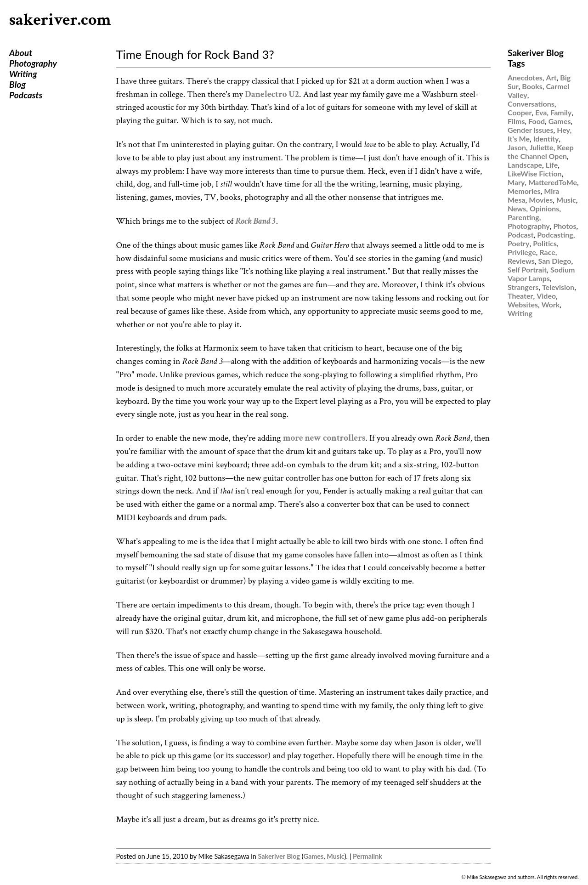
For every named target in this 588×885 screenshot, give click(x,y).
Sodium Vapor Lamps (541, 274)
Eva (541, 112)
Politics (545, 243)
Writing (23, 74)
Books (532, 86)
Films (516, 121)
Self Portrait (527, 269)
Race (547, 252)
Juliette (542, 147)
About (21, 53)
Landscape (525, 165)
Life (552, 165)
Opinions (544, 208)
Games (314, 856)
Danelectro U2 (272, 94)
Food (537, 121)
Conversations (531, 104)
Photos (565, 226)
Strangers (523, 287)
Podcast (521, 235)
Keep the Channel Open (541, 152)
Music (336, 856)
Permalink (367, 856)
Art (551, 77)
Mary (516, 182)
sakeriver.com (60, 20)
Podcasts (26, 95)
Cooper (520, 112)
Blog (17, 84)
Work (551, 304)
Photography (33, 63)
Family (561, 112)
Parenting (523, 217)
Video (546, 296)
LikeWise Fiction (535, 173)
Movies (541, 200)
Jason (517, 147)
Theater (520, 296)
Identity (546, 139)
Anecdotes (525, 77)
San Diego (555, 261)
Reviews (521, 261)
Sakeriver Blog (279, 856)
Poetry (519, 243)
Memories (524, 191)
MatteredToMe (553, 182)
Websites (523, 304)
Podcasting (555, 235)
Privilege (522, 252)
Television (558, 287)
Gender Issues (530, 130)
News (517, 208)
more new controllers (324, 438)
